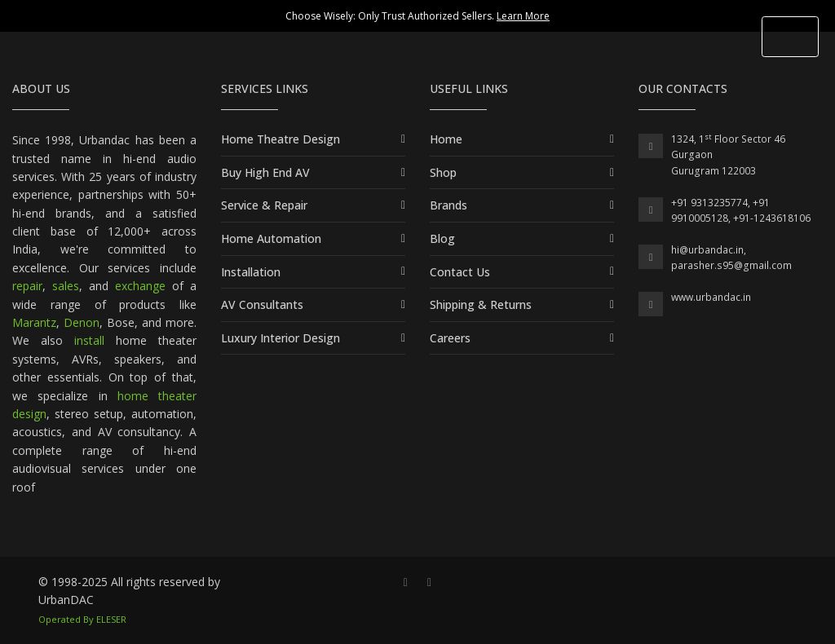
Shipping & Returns (481, 304)
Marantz (34, 322)
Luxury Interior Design (281, 338)
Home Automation (271, 238)
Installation (251, 272)
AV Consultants (262, 304)
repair (27, 286)
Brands (448, 205)
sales (66, 286)
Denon (82, 322)
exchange (140, 286)
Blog (442, 238)
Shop (443, 172)
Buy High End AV (265, 172)
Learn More (523, 16)
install (89, 340)
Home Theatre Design (281, 139)
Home (446, 139)
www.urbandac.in (711, 297)
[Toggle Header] (790, 37)
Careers (450, 338)
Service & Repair (264, 205)
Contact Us (460, 272)
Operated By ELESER (82, 619)
